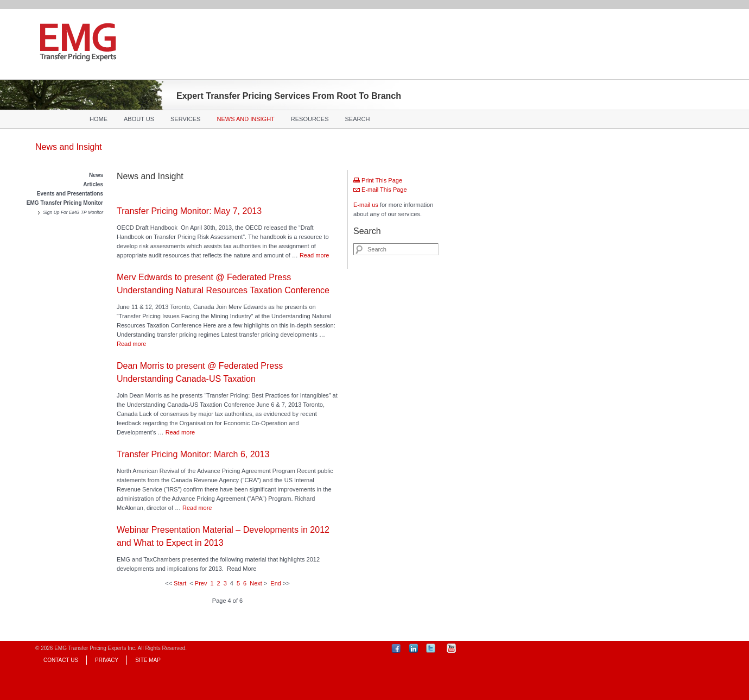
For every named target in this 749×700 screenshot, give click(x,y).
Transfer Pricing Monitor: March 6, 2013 (193, 454)
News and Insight (245, 119)
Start (180, 583)
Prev (201, 583)
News (96, 175)
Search (358, 119)
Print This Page (378, 180)
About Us (139, 119)
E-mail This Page (380, 190)
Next (256, 583)
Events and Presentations (70, 194)
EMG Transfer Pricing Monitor (65, 203)
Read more (314, 255)
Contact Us (61, 660)
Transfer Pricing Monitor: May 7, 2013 (189, 211)
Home (99, 119)
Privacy (107, 660)
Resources (310, 119)
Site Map (148, 660)
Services (185, 119)
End (276, 583)
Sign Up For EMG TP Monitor (73, 212)
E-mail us (366, 205)
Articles (93, 184)
